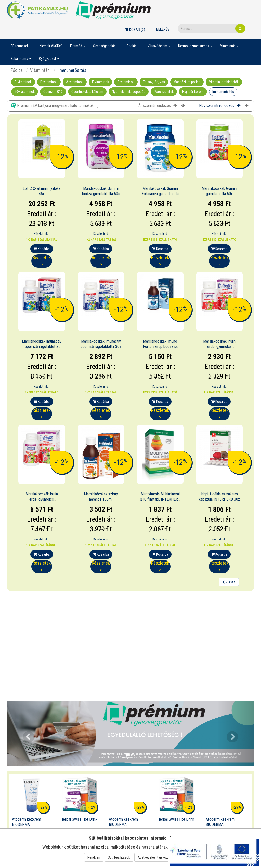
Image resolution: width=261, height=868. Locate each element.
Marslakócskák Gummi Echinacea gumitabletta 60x (160, 194)
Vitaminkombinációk (224, 82)
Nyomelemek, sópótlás (129, 92)
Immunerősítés (223, 92)
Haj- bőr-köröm (193, 92)
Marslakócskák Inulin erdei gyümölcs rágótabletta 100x (42, 499)
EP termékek (21, 46)
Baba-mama (21, 59)
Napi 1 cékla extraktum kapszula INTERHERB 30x (219, 497)
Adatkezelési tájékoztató (156, 857)
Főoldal (17, 70)
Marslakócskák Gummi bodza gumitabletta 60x (101, 191)
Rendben (94, 857)
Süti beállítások (119, 857)
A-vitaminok (75, 82)
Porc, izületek (164, 92)
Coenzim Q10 (53, 92)
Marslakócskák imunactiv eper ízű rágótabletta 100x (42, 347)
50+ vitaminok (25, 92)
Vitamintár (229, 46)
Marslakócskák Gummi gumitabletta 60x (219, 191)
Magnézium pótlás (187, 82)
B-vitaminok (126, 82)
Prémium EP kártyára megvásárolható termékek (57, 105)
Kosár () (135, 30)
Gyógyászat (49, 59)
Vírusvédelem (159, 46)
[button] (25, 733)
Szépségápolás (106, 46)
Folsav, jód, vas (154, 82)
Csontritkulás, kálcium (87, 92)
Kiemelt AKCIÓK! (51, 46)
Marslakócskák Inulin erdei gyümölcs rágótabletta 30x (219, 347)
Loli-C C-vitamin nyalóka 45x (42, 191)
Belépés (163, 29)
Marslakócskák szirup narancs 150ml (101, 497)
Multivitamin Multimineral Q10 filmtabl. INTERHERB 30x (160, 499)
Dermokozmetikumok (195, 46)
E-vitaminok (100, 82)
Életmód (78, 46)
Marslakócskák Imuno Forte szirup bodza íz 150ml (160, 347)
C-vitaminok (23, 82)
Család (133, 46)
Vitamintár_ (41, 70)
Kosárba (42, 249)
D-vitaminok (49, 82)
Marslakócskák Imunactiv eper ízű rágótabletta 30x (101, 344)
